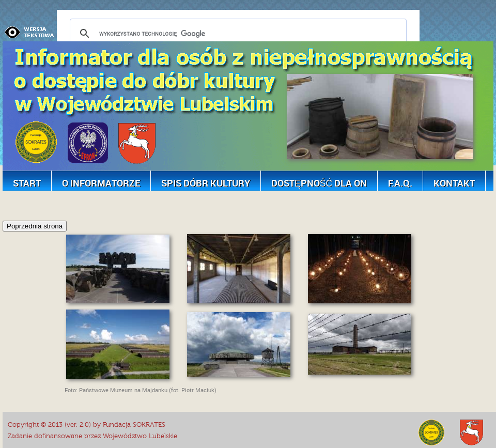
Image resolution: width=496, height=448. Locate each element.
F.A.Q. (400, 183)
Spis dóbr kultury (206, 183)
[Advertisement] (191, 204)
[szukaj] (237, 34)
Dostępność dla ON (319, 183)
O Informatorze (101, 183)
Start (27, 183)
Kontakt (454, 183)
